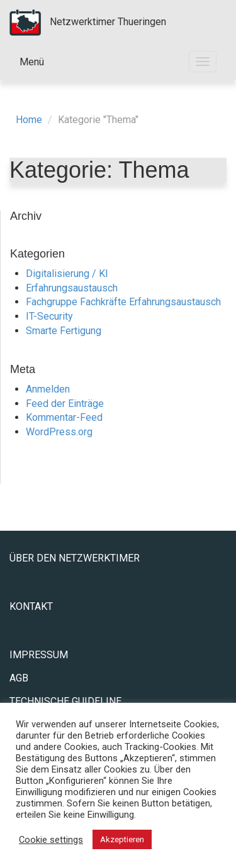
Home (29, 120)
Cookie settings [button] (51, 840)
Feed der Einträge (65, 404)
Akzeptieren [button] (122, 839)
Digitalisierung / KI (67, 274)
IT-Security (49, 316)
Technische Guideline (65, 701)
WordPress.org (59, 432)
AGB (19, 678)
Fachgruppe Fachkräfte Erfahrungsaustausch (123, 302)
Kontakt (31, 606)
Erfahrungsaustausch (72, 288)
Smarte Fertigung (64, 331)
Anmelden (48, 389)
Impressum (39, 655)
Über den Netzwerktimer (75, 558)
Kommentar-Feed (64, 417)
